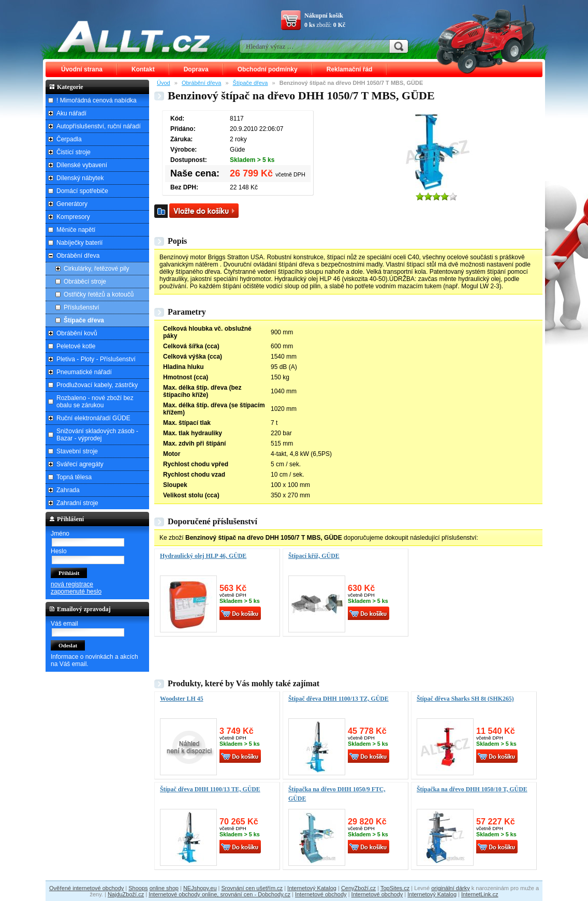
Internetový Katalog (312, 888)
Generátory (72, 204)
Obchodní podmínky (268, 69)
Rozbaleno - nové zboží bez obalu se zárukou (95, 402)
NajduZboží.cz (126, 894)
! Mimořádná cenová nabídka (97, 100)
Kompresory (73, 217)
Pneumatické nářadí (84, 372)
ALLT (134, 36)
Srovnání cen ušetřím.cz (252, 888)
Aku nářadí (71, 113)
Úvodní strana (82, 69)
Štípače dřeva (251, 83)
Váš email (64, 624)
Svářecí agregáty (80, 464)
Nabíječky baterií (79, 243)
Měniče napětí (76, 230)
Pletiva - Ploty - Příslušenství (96, 359)
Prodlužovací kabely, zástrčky (97, 385)
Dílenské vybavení (82, 165)
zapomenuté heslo (76, 592)
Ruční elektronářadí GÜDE (93, 418)
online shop (164, 888)
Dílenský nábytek (80, 178)
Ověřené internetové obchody (86, 888)
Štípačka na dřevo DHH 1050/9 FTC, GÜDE (337, 794)
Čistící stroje (73, 152)
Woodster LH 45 (182, 699)
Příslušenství (82, 307)
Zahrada (68, 490)
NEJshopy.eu (200, 888)
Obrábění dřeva (201, 83)
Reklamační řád (350, 69)
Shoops (138, 888)
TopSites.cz (395, 888)
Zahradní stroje (77, 503)
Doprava (196, 69)
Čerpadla (69, 139)
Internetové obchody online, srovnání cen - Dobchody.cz (219, 894)
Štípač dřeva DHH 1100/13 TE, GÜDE (210, 789)
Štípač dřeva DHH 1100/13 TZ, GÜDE (339, 699)
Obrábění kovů (77, 333)
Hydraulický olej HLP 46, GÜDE (203, 556)
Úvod (164, 83)
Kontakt (143, 69)
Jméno (60, 534)
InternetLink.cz (480, 894)
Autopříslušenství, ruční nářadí (99, 126)
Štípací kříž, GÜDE (314, 556)
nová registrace (72, 584)
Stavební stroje (77, 451)
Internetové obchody (321, 894)
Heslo (59, 551)
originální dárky (451, 888)
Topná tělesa (74, 477)
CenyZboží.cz (358, 888)
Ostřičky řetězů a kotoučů (99, 294)
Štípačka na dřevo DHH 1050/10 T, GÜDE (472, 789)
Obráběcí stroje (85, 282)
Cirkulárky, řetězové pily (96, 269)
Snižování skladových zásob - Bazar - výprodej (97, 435)
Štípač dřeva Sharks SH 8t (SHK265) (465, 699)
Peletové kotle (76, 346)
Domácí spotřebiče (82, 191)
